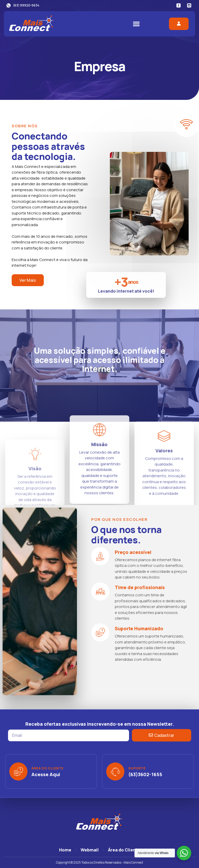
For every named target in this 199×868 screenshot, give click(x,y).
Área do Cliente (47, 768)
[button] (136, 24)
